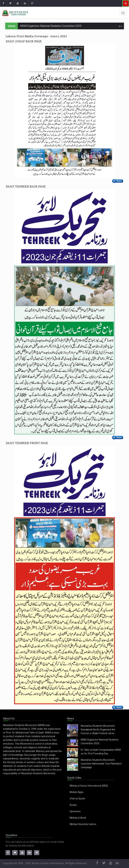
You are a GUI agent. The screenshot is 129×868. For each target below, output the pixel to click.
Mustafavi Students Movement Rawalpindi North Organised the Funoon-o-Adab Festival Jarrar (98, 730)
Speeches (75, 811)
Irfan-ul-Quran (77, 799)
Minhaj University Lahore (83, 824)
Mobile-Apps (77, 792)
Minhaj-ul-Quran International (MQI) (89, 786)
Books (73, 805)
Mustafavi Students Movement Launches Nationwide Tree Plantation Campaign (101, 764)
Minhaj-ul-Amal (78, 818)
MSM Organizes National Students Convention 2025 (51, 26)
